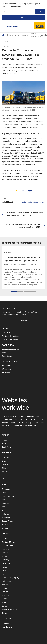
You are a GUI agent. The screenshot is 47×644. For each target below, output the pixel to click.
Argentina (6, 457)
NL (14, 542)
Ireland (5, 570)
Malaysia (5, 514)
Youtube (7, 373)
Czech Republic (8, 546)
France (5, 556)
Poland (5, 588)
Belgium (5, 542)
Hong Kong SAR (8, 496)
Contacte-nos (7, 356)
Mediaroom (13, 26)
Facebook (7, 366)
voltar (5, 42)
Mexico (5, 472)
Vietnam (5, 528)
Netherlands (7, 581)
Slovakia (5, 599)
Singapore (6, 517)
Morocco (5, 440)
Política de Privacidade (11, 336)
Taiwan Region (8, 521)
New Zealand (7, 627)
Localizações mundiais (11, 349)
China (4, 493)
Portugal (5, 592)
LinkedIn (7, 369)
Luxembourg (7, 578)
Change (23, 17)
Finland (5, 553)
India (4, 500)
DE (17, 578)
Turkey (5, 613)
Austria (5, 539)
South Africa (7, 447)
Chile (4, 468)
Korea (4, 510)
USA (4, 479)
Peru (4, 475)
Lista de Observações (37, 35)
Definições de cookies (10, 340)
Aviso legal (6, 332)
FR (10, 542)
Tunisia (5, 443)
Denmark (5, 549)
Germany (5, 560)
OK (40, 11)
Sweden (5, 606)
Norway (5, 585)
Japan (4, 507)
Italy (4, 574)
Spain (4, 602)
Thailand (5, 525)
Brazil (4, 461)
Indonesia (6, 503)
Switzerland (6, 609)
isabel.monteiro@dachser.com (34, 202)
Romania (5, 595)
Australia (5, 623)
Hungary (5, 567)
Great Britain (7, 563)
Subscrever (23, 321)
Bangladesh (6, 489)
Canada (5, 464)
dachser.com (31, 425)
